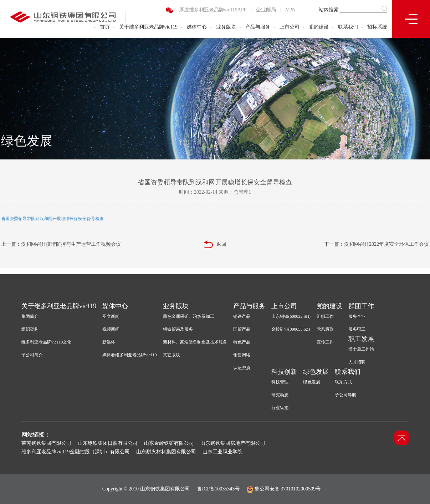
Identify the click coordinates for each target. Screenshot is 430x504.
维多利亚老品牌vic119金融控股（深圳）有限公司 (76, 452)
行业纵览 (280, 408)
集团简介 (30, 316)
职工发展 (361, 339)
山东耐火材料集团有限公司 (166, 452)
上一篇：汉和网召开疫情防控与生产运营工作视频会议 (61, 244)
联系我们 (348, 27)
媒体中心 (197, 27)
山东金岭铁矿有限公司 (169, 443)
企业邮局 (266, 10)
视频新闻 (111, 329)
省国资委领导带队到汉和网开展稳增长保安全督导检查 (52, 219)
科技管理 (280, 382)
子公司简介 (32, 355)
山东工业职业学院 (222, 452)
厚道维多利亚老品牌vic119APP (213, 10)
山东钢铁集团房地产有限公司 (233, 443)
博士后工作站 (361, 349)
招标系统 (377, 27)
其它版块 (172, 355)
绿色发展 (316, 372)
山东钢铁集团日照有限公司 (108, 443)
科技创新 (284, 372)
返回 (215, 245)
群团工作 (361, 306)
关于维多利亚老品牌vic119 (148, 27)
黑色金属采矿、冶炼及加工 (189, 316)
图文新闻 (111, 316)
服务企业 (357, 316)
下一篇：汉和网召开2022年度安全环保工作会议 (377, 244)
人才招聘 (357, 362)
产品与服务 (258, 27)
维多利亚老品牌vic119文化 (46, 342)
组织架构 (30, 329)
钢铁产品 (242, 316)
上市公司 (290, 27)
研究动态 (280, 395)
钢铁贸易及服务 (178, 329)
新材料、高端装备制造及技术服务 (195, 342)
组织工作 (325, 316)
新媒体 (109, 342)
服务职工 (357, 329)
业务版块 (226, 27)
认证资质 (242, 368)
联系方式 (343, 382)
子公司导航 (345, 395)
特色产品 (242, 342)
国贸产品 (242, 329)
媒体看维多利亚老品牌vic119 (129, 355)
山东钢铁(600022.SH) (291, 316)
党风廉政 (325, 329)
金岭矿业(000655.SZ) (291, 329)
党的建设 (319, 27)
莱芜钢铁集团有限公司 (46, 443)
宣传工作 (325, 342)
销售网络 (242, 355)
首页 (105, 27)
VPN (291, 10)
